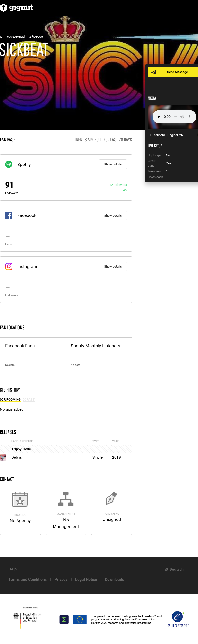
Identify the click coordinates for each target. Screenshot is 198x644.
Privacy (61, 580)
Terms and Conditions (28, 580)
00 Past (29, 400)
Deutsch (177, 569)
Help (13, 569)
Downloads (114, 580)
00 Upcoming (11, 400)
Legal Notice (86, 580)
